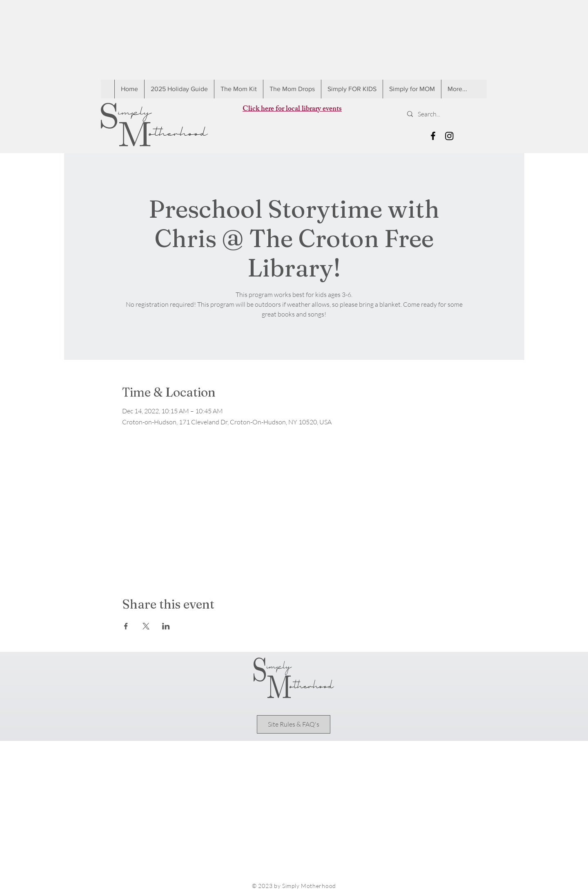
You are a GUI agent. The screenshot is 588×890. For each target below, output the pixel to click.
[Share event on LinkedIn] (166, 626)
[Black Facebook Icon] (433, 136)
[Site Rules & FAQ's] (294, 724)
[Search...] (443, 114)
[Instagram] (449, 136)
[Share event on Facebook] (126, 626)
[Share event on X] (146, 626)
